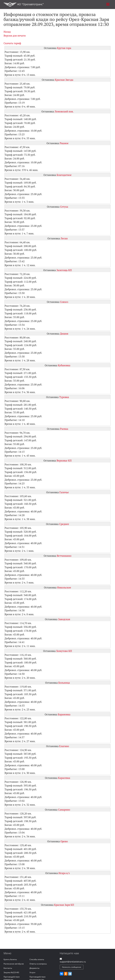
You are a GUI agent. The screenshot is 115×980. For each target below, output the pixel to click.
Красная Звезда (64, 80)
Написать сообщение (72, 967)
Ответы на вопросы (38, 964)
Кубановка (64, 365)
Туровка (64, 397)
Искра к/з (64, 873)
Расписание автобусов (14, 964)
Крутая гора (64, 48)
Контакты (8, 968)
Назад (7, 32)
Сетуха (64, 207)
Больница (64, 683)
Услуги (32, 972)
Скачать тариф (12, 43)
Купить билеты (10, 959)
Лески (64, 238)
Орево (64, 841)
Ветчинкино (64, 556)
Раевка (64, 429)
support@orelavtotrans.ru (73, 962)
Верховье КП (64, 461)
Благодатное (64, 175)
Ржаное (64, 143)
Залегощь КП (64, 270)
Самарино (64, 810)
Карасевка (64, 778)
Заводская (64, 619)
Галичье (64, 492)
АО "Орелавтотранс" (24, 4)
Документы (34, 968)
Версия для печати (15, 36)
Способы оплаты (37, 959)
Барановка (64, 714)
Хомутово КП (64, 651)
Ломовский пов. (64, 111)
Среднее (64, 524)
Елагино (64, 746)
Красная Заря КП (64, 905)
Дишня (64, 334)
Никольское (64, 587)
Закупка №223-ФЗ (11, 972)
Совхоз (64, 302)
